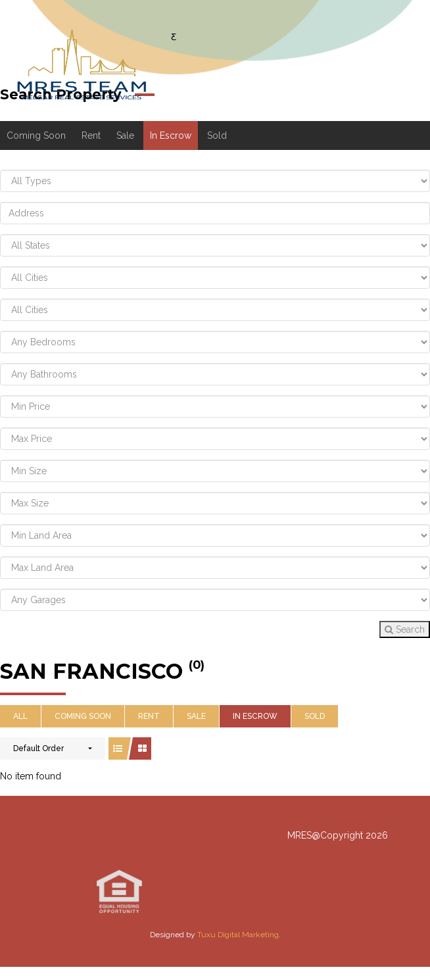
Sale (125, 135)
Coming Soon (36, 135)
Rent (91, 135)
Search (405, 629)
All (20, 716)
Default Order (38, 748)
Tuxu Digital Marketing (238, 935)
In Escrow (171, 135)
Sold (217, 135)
